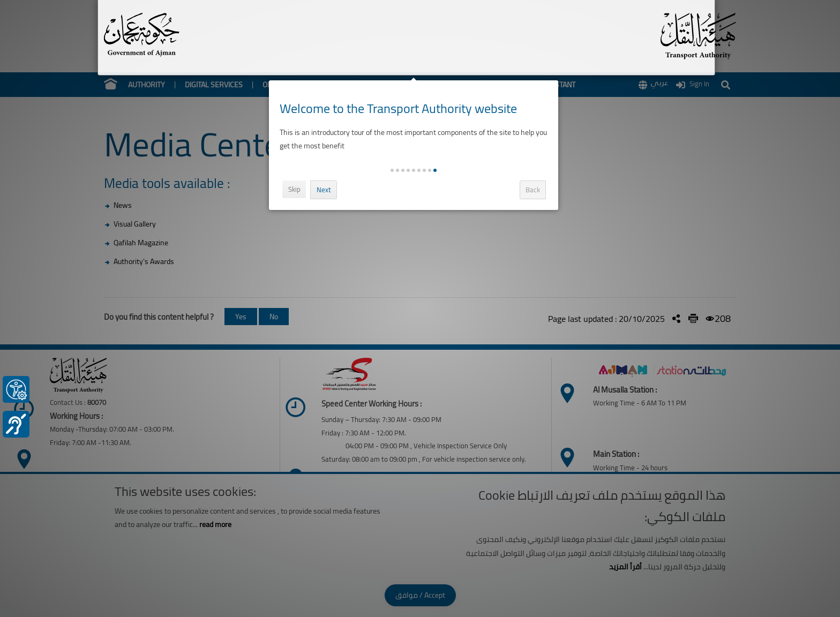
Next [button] (327, 190)
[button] (439, 170)
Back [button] (537, 190)
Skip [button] (298, 189)
